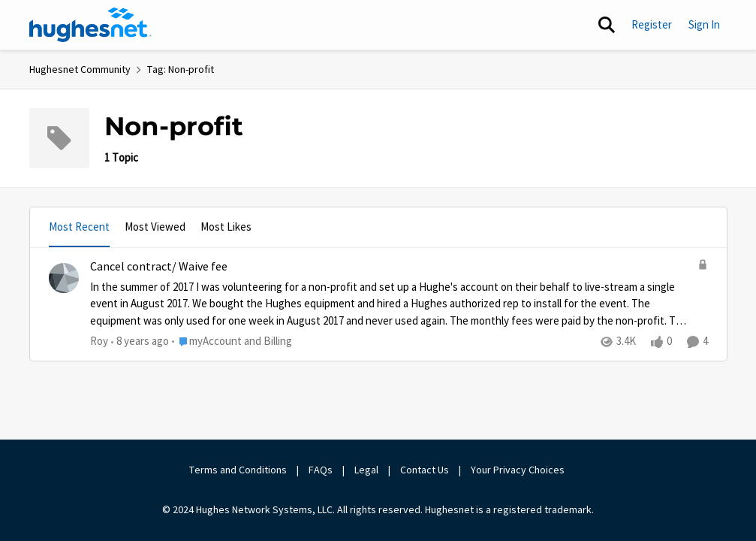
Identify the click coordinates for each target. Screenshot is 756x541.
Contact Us (425, 470)
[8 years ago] (140, 342)
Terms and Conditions (238, 470)
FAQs (321, 470)
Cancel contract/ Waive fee (159, 267)
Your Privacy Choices (519, 470)
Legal (366, 470)
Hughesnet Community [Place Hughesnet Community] (80, 69)
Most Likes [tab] (226, 227)
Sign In (704, 24)
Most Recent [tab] (79, 227)
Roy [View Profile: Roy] (99, 341)
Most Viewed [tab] (155, 227)
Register (652, 24)
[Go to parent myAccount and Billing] (232, 342)
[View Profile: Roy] (64, 278)
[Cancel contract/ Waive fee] (390, 304)
